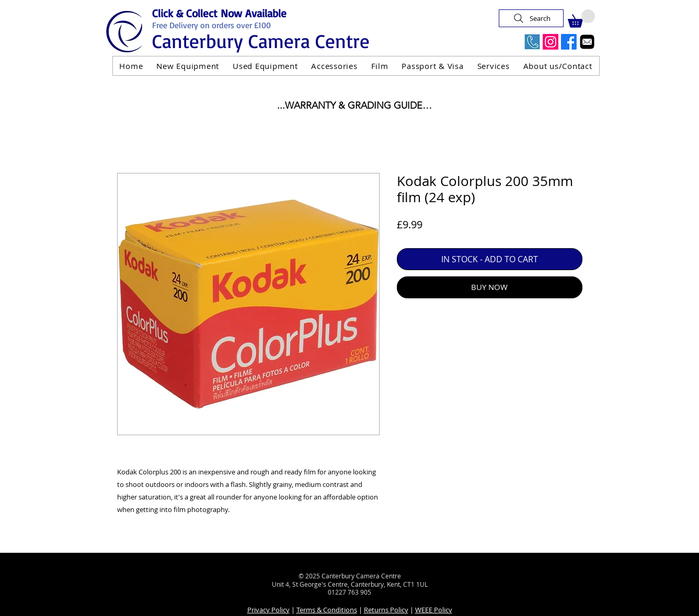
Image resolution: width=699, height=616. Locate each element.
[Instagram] (551, 42)
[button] (581, 19)
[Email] (587, 42)
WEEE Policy (434, 610)
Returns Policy (386, 610)
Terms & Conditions (327, 610)
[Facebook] (569, 42)
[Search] (531, 18)
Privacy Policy (268, 610)
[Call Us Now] (532, 42)
